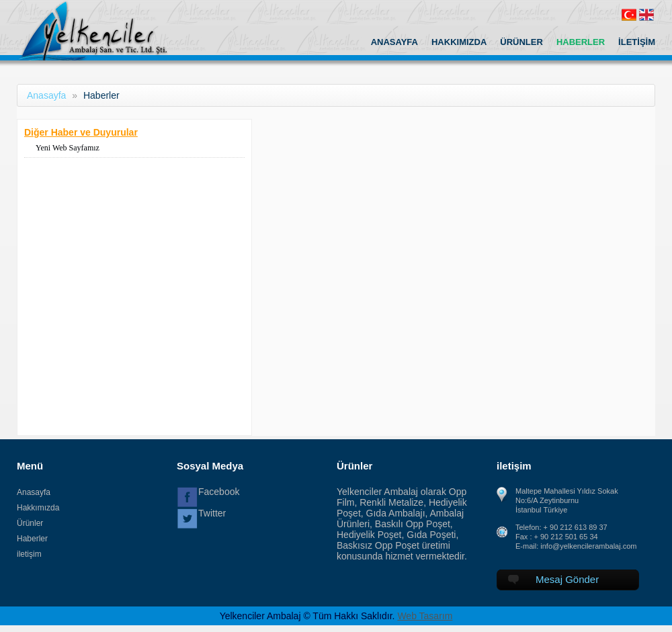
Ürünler (30, 523)
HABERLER (581, 42)
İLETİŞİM (637, 42)
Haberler (32, 539)
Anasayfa (46, 95)
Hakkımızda (38, 508)
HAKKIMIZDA (459, 42)
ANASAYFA (394, 42)
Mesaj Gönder (553, 579)
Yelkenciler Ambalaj (107, 30)
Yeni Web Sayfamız (68, 148)
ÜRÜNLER (521, 42)
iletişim (29, 554)
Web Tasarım (425, 616)
